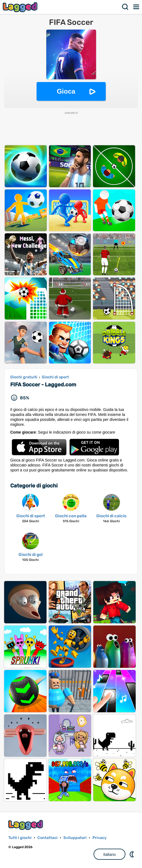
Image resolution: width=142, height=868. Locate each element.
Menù (136, 7)
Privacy (100, 838)
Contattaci (47, 838)
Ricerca (125, 7)
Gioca (66, 91)
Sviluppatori (75, 838)
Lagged (21, 7)
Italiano (109, 854)
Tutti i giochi (20, 838)
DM (132, 854)
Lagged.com (26, 825)
